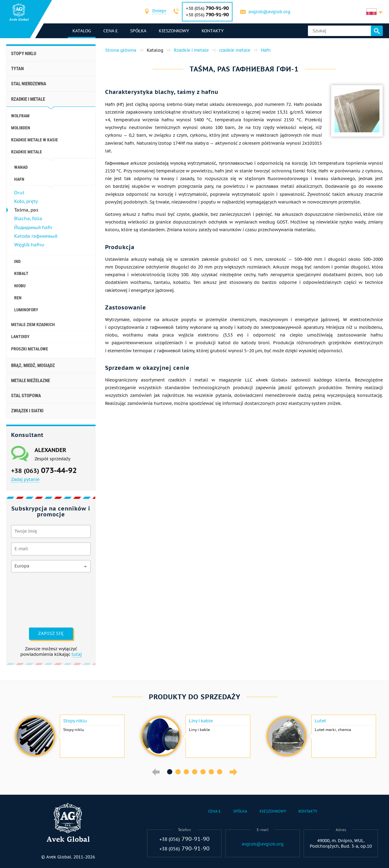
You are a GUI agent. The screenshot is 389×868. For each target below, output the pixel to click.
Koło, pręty (26, 201)
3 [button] (186, 772)
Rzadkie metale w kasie (35, 140)
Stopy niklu (24, 54)
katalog (82, 31)
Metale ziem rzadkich (33, 325)
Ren (18, 298)
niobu (20, 286)
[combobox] (159, 12)
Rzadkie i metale (28, 99)
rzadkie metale (27, 152)
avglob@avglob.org (269, 12)
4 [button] (195, 772)
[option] (69, 736)
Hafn (19, 179)
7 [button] (220, 772)
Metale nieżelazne (31, 381)
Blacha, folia (28, 218)
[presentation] (36, 599)
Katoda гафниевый (36, 236)
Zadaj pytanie (25, 479)
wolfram (20, 116)
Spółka (138, 31)
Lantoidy (20, 337)
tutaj (77, 654)
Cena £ (111, 31)
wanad (21, 167)
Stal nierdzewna (29, 84)
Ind (17, 261)
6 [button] (211, 772)
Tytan (17, 69)
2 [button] (178, 772)
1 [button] (170, 772)
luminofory (26, 310)
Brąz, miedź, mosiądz (33, 365)
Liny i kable (201, 721)
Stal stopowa (26, 396)
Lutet (320, 721)
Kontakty (213, 31)
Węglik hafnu (29, 245)
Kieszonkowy (174, 31)
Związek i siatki (27, 411)
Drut (19, 193)
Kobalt (21, 273)
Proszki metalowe (30, 349)
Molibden (21, 128)
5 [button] (203, 772)
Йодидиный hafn (33, 227)
